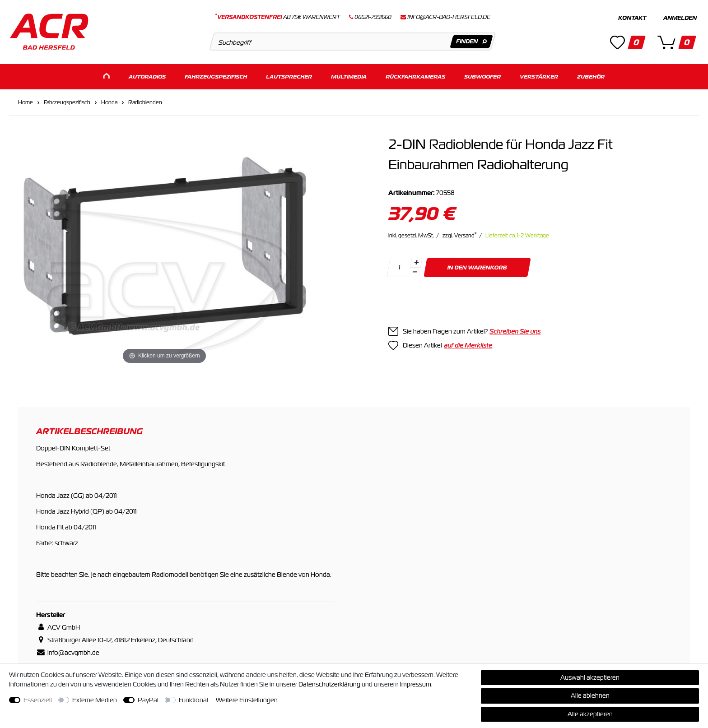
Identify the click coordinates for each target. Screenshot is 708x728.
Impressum (416, 684)
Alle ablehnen (590, 696)
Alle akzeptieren (590, 714)
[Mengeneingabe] (400, 266)
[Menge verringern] (415, 271)
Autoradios (147, 76)
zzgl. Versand (460, 234)
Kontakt (632, 18)
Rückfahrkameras (415, 76)
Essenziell (38, 700)
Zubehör (591, 76)
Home (26, 101)
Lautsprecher (289, 76)
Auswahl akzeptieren (590, 677)
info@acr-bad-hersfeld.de (449, 17)
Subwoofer (482, 76)
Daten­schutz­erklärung (329, 684)
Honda (109, 101)
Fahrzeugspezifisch (216, 76)
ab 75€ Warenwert (277, 17)
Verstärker (539, 76)
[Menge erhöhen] (416, 261)
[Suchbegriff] (352, 42)
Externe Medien (95, 700)
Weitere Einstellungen (247, 700)
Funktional (193, 700)
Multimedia (349, 76)
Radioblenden (145, 101)
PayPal (148, 700)
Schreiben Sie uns (515, 330)
